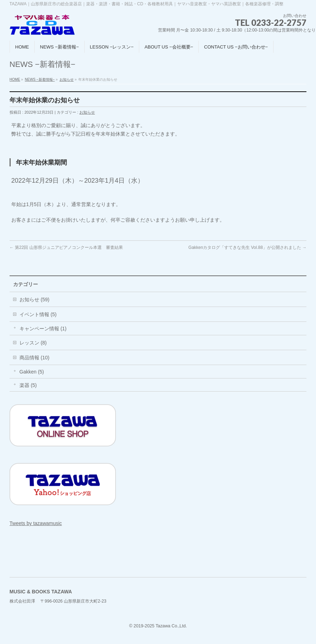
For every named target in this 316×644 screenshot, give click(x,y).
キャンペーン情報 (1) (43, 329)
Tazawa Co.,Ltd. (171, 626)
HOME (15, 79)
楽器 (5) (28, 385)
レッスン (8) (33, 343)
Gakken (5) (32, 372)
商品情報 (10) (35, 358)
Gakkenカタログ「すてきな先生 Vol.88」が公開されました (247, 247)
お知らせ (67, 79)
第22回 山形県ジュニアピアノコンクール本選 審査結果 (66, 247)
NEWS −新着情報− (40, 79)
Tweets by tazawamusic (36, 523)
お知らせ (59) (35, 300)
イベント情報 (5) (38, 314)
